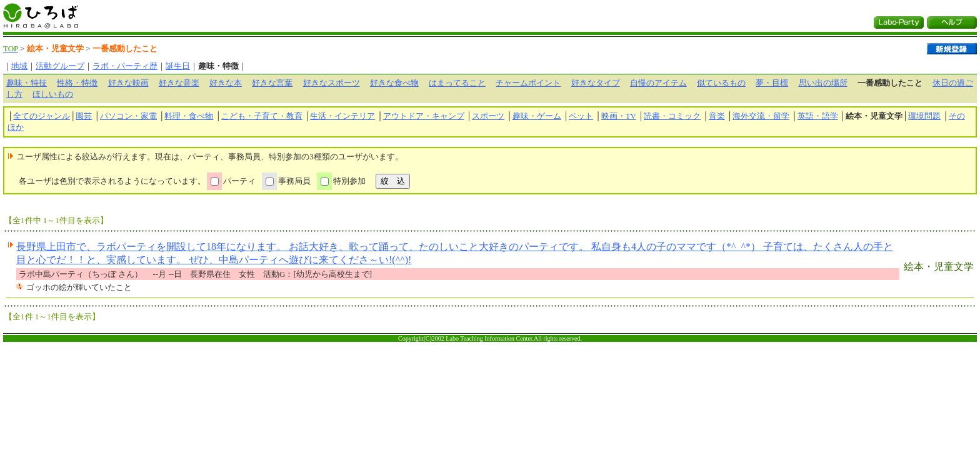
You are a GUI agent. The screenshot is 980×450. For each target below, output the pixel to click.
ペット (581, 116)
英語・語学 (818, 116)
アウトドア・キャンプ (424, 116)
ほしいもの (53, 94)
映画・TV (619, 116)
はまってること (457, 83)
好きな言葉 (272, 83)
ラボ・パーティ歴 (125, 66)
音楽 (717, 116)
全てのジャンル (42, 116)
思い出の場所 (823, 83)
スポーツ (488, 116)
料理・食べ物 (189, 116)
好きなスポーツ (332, 83)
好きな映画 (128, 83)
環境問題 (924, 116)
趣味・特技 (27, 83)
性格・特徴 (77, 83)
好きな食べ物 (394, 83)
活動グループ (60, 66)
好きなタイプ (596, 83)
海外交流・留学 (761, 116)
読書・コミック (672, 116)
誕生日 (178, 66)
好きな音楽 (179, 83)
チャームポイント (528, 83)
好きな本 (226, 83)
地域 (19, 66)
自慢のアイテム (658, 83)
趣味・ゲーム (537, 116)
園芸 (84, 116)
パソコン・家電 (128, 116)
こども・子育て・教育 (262, 116)
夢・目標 (772, 83)
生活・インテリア (342, 116)
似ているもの (721, 83)
